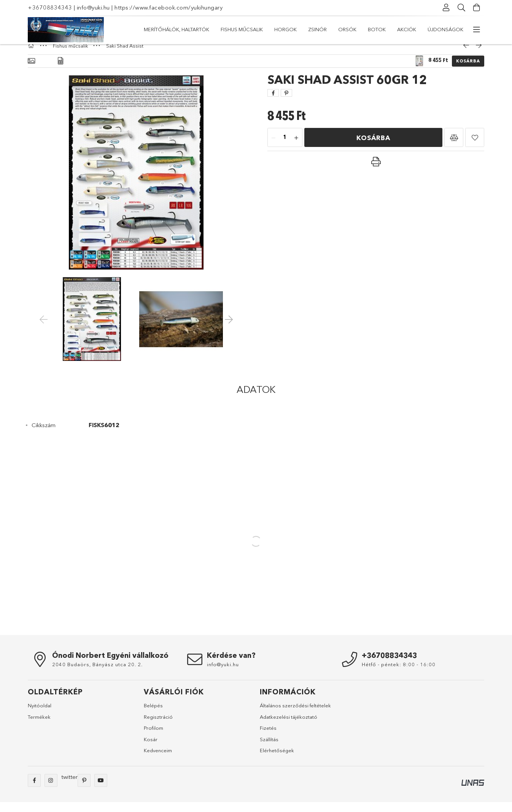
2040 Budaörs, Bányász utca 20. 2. (97, 674)
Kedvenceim (158, 760)
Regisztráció (158, 727)
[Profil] (446, 8)
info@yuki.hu (93, 7)
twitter (69, 787)
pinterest (84, 790)
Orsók (260, 29)
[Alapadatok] (31, 71)
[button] (454, 147)
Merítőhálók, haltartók (431, 29)
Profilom (153, 738)
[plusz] (296, 148)
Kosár (151, 749)
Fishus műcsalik (365, 29)
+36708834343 (50, 7)
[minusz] (273, 148)
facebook (34, 790)
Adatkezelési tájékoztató (289, 727)
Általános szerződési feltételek (295, 715)
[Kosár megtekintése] (477, 8)
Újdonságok (162, 29)
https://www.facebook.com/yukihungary (169, 7)
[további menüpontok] (477, 30)
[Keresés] (461, 8)
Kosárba (468, 71)
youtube (101, 790)
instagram (51, 790)
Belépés (153, 715)
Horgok (322, 29)
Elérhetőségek (277, 760)
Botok (230, 29)
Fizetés (268, 738)
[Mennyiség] (285, 148)
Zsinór (290, 29)
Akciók (200, 29)
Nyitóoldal (40, 715)
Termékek (39, 727)
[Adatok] (60, 71)
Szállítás (269, 749)
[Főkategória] (32, 56)
